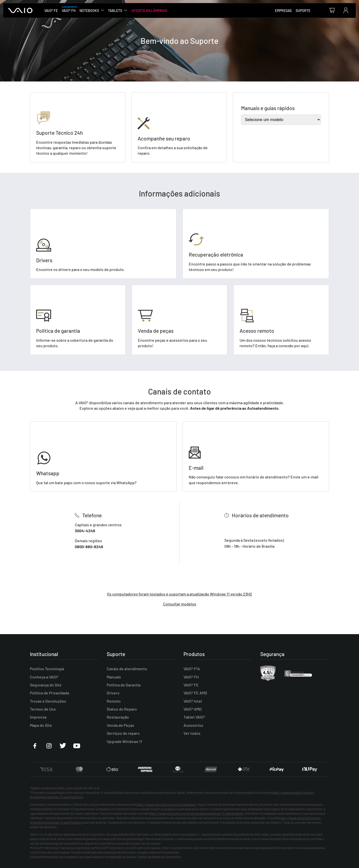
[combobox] (318, 10)
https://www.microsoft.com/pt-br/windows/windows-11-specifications (196, 813)
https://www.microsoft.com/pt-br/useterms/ (166, 804)
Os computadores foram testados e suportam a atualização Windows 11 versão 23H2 (179, 594)
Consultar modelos (180, 604)
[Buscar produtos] (318, 10)
